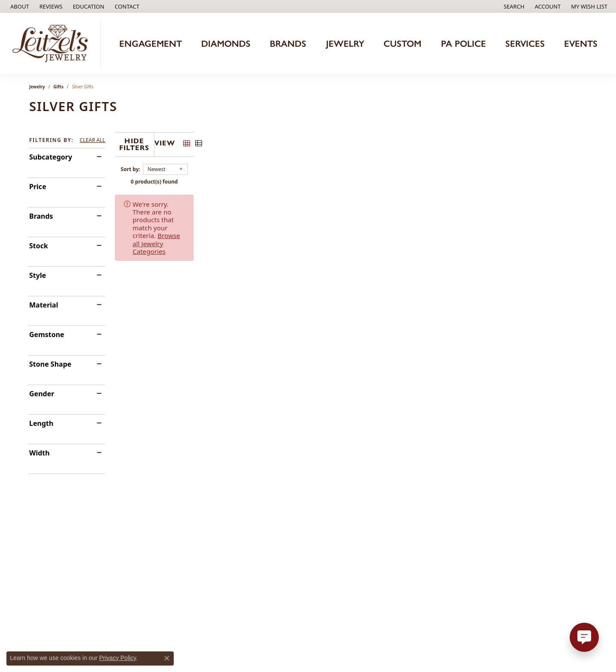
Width (39, 453)
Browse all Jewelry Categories (360, 202)
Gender (42, 394)
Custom (402, 44)
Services (525, 44)
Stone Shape (50, 364)
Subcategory (51, 157)
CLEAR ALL (92, 140)
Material (44, 305)
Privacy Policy (118, 658)
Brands (288, 44)
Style (38, 275)
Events (581, 44)
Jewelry (345, 44)
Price (38, 187)
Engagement (151, 44)
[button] (88, 6)
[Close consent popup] (167, 658)
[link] (19, 6)
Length (41, 423)
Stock (39, 246)
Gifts (59, 87)
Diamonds (226, 44)
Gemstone (47, 334)
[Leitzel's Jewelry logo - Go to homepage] (53, 44)
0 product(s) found (351, 179)
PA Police (464, 44)
